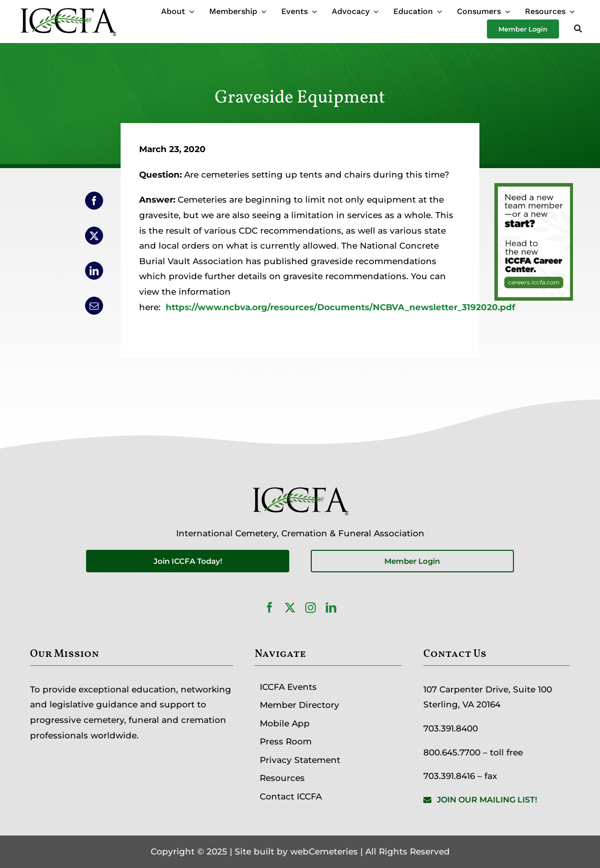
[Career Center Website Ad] (534, 191)
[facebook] (269, 608)
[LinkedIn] (94, 271)
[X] (94, 236)
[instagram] (311, 608)
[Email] (94, 306)
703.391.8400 (451, 728)
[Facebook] (94, 201)
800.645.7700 (452, 752)
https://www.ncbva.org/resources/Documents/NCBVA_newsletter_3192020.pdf (341, 307)
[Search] (578, 29)
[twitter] (290, 608)
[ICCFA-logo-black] (68, 9)
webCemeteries (324, 851)
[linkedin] (331, 608)
